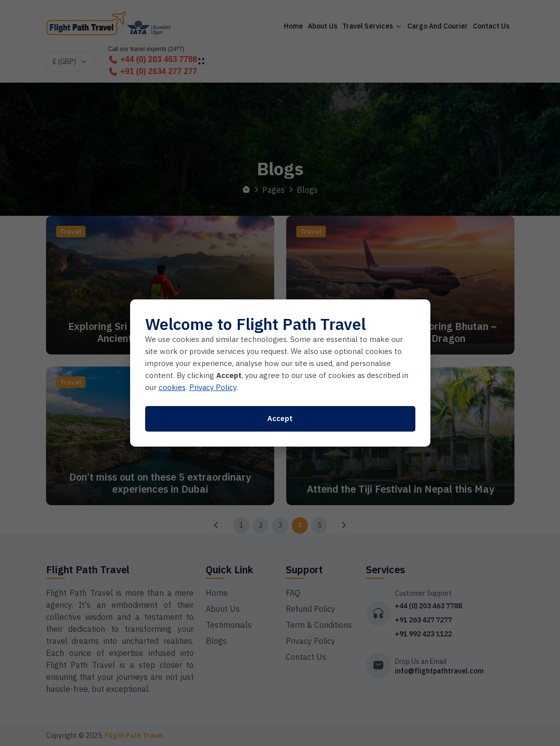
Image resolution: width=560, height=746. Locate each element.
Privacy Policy (213, 387)
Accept (280, 418)
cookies (172, 387)
